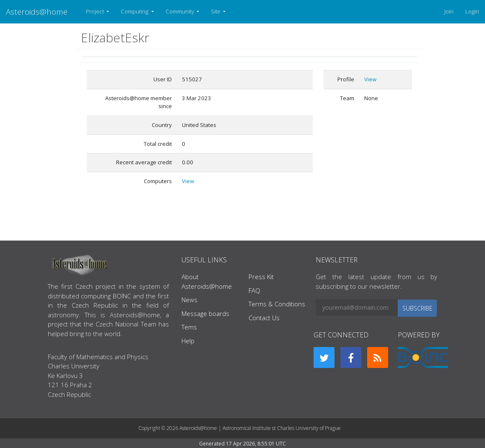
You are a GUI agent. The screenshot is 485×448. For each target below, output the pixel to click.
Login (472, 11)
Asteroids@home (37, 12)
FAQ (254, 290)
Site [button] (216, 11)
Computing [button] (135, 11)
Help (188, 341)
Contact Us (264, 318)
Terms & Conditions (277, 304)
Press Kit (261, 277)
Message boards (205, 313)
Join (449, 11)
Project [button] (96, 11)
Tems (189, 327)
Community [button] (180, 11)
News (189, 300)
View (188, 181)
